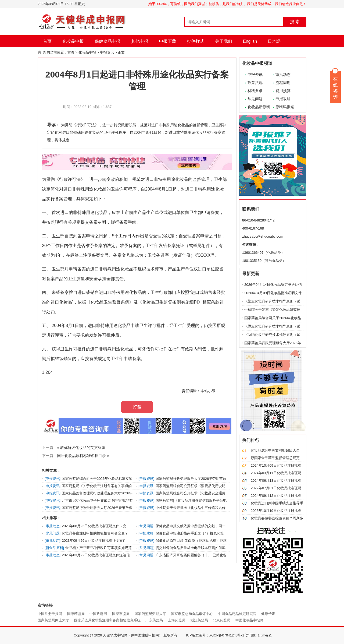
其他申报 (140, 41)
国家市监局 (121, 614)
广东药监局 (154, 620)
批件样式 (196, 41)
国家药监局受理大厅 (150, 614)
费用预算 (283, 91)
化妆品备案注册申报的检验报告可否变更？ (95, 533)
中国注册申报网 (50, 614)
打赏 (137, 407)
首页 (47, 41)
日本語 (274, 41)
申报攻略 (283, 99)
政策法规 (255, 83)
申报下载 (168, 41)
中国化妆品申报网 (249, 620)
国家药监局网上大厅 (53, 620)
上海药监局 (177, 620)
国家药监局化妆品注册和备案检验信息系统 (107, 620)
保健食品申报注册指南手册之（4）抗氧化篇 (190, 533)
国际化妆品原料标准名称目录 (81, 456)
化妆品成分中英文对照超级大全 (275, 450)
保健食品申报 (107, 41)
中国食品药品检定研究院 (237, 614)
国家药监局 (76, 614)
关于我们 (224, 41)
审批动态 (283, 75)
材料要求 (255, 91)
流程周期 (283, 83)
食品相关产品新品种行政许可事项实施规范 (98, 548)
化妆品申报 (73, 41)
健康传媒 (268, 614)
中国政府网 (98, 614)
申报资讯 (107, 52)
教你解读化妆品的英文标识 (83, 448)
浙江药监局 (199, 620)
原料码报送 (285, 107)
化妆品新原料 (259, 107)
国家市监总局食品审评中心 (192, 614)
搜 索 (295, 22)
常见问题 (255, 99)
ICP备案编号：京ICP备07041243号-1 (215, 635)
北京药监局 (222, 620)
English (250, 41)
